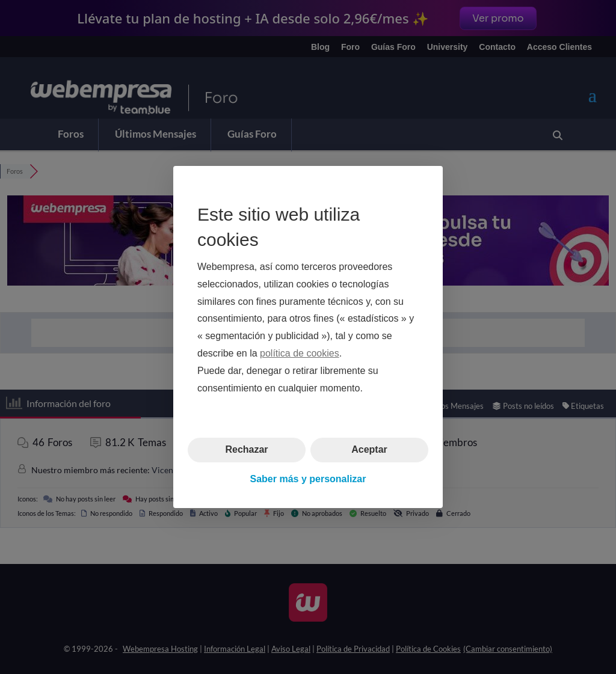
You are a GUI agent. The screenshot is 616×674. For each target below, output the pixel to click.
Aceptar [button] (369, 449)
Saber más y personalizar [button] (308, 479)
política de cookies (300, 353)
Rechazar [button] (246, 449)
